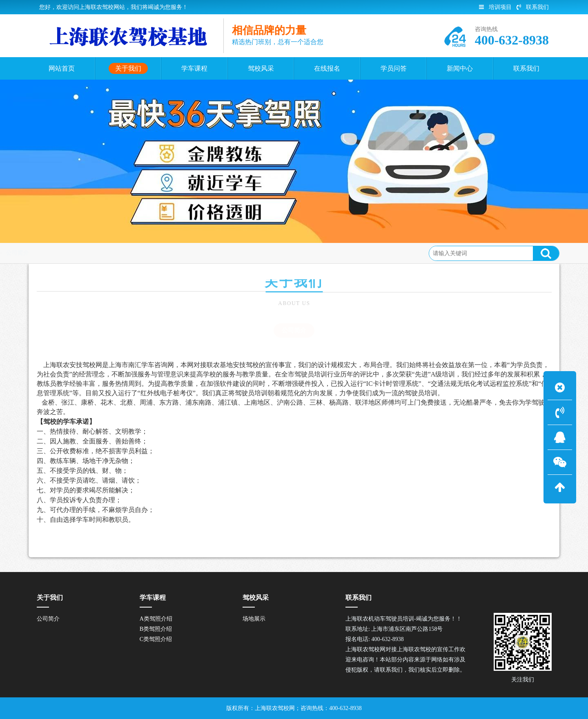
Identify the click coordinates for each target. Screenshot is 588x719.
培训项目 (495, 7)
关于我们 (47, 253)
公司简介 (80, 253)
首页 (19, 253)
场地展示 (254, 619)
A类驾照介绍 (156, 619)
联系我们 (533, 7)
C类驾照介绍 (156, 639)
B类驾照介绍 (156, 629)
